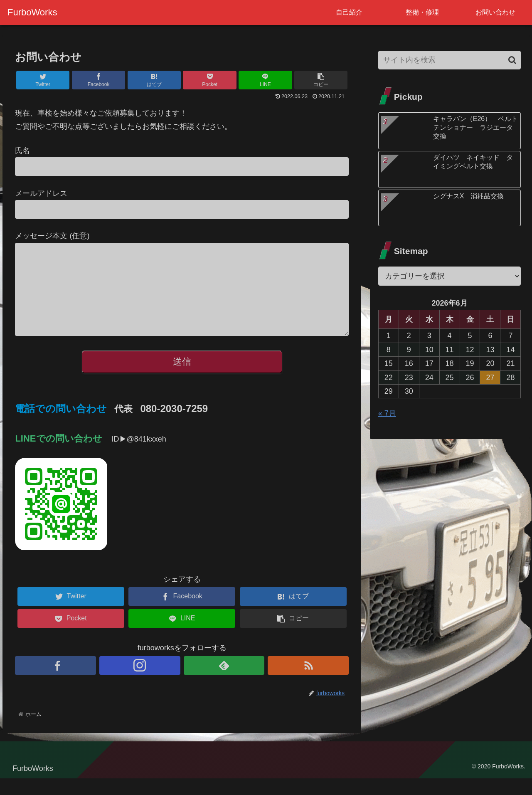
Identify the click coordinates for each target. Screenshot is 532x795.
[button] (512, 60)
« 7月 (387, 413)
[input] (450, 60)
